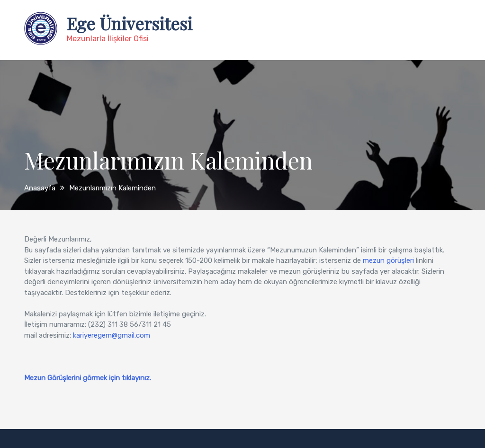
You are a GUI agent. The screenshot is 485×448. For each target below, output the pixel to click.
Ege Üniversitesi (130, 23)
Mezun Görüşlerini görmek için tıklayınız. (88, 378)
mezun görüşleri (388, 260)
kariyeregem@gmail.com (112, 335)
